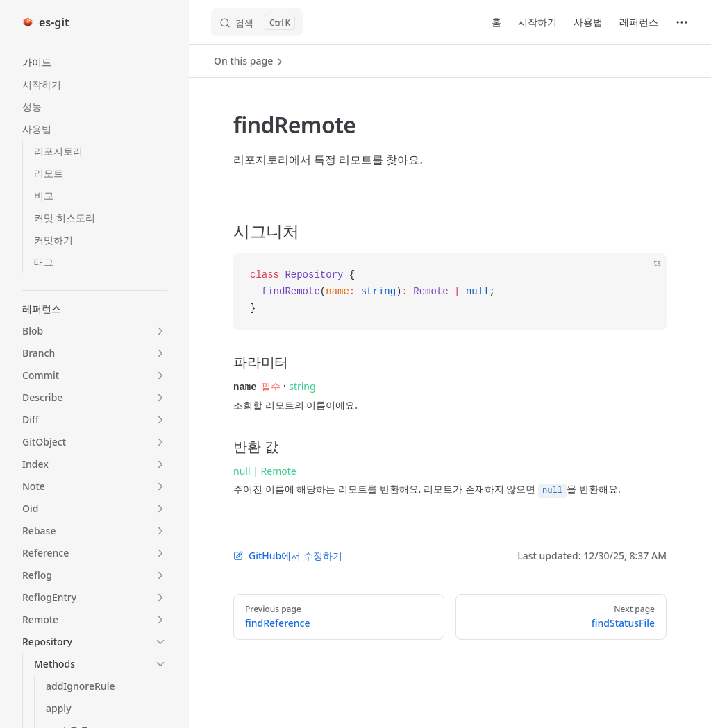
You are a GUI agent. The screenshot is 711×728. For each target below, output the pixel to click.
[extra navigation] (682, 22)
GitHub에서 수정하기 (288, 555)
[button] (94, 62)
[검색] (257, 22)
